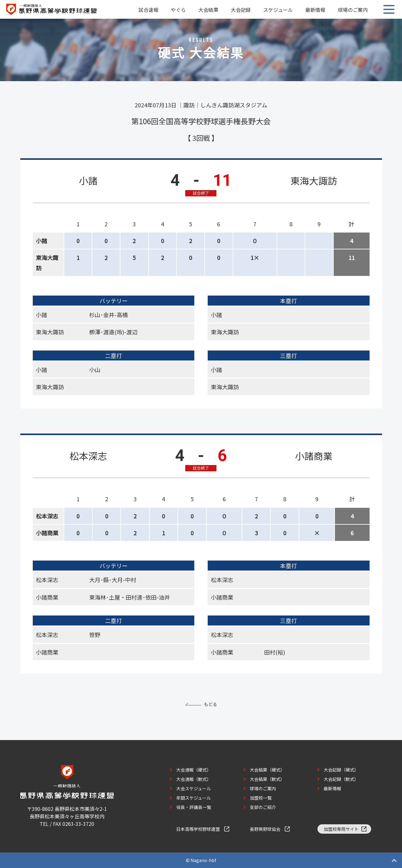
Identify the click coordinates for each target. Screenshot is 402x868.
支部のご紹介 (263, 807)
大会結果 (208, 10)
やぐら (178, 10)
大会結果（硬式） (267, 770)
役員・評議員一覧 (194, 807)
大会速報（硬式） (194, 770)
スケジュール (278, 10)
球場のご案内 (353, 10)
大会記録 (241, 10)
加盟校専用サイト (341, 829)
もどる (211, 704)
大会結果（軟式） (267, 779)
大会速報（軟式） (194, 779)
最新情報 (315, 10)
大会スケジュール (194, 788)
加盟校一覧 (261, 798)
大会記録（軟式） (341, 779)
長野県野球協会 (265, 829)
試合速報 (148, 10)
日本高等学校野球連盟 (198, 829)
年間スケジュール (194, 798)
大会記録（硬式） (341, 770)
